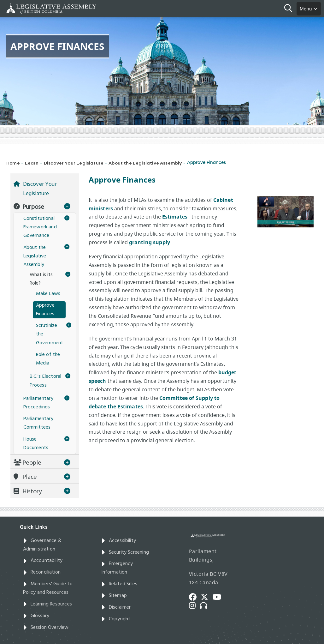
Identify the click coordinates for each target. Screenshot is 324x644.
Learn (32, 163)
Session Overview (46, 628)
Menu (309, 9)
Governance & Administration (42, 545)
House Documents (36, 444)
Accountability (43, 561)
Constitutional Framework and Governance (40, 227)
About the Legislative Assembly (145, 163)
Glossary (36, 616)
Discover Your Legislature (74, 163)
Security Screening (125, 552)
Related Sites (119, 584)
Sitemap (114, 596)
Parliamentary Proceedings (38, 403)
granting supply (150, 242)
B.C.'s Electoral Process (46, 381)
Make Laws (48, 294)
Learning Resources (47, 604)
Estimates (175, 217)
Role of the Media (48, 359)
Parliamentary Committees (38, 423)
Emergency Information (117, 568)
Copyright (116, 619)
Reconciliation (42, 572)
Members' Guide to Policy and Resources (48, 588)
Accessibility (119, 541)
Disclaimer (116, 607)
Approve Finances (45, 310)
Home (13, 163)
